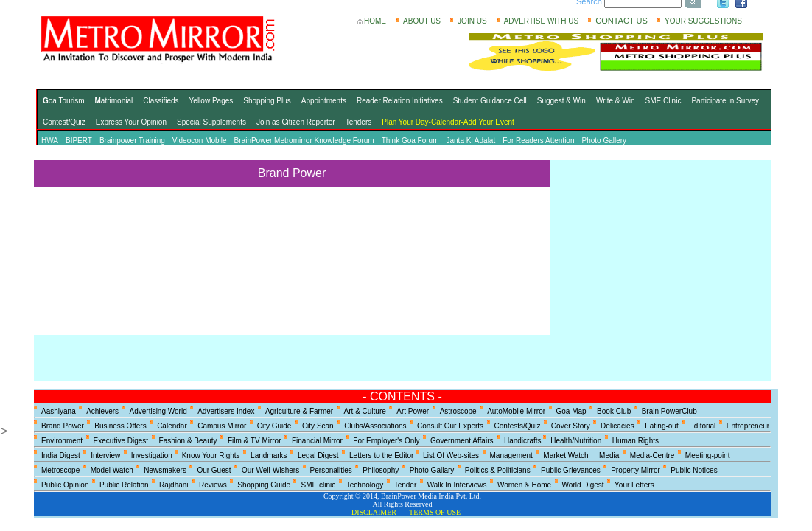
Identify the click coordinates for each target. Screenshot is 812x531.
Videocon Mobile (200, 140)
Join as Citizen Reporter (296, 122)
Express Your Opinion (131, 122)
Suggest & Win (561, 101)
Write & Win (616, 101)
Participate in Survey (725, 101)
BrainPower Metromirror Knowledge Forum (304, 140)
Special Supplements (211, 122)
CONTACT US (622, 21)
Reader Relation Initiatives (400, 101)
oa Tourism (64, 101)
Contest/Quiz (64, 122)
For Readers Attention (538, 140)
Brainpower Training (132, 140)
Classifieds (161, 101)
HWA (50, 140)
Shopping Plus (267, 101)
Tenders (359, 122)
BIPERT (79, 140)
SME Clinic (664, 101)
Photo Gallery (605, 140)
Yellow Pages (211, 101)
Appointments (324, 101)
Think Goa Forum (410, 140)
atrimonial (114, 101)
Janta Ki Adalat (471, 140)
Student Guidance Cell (490, 101)
